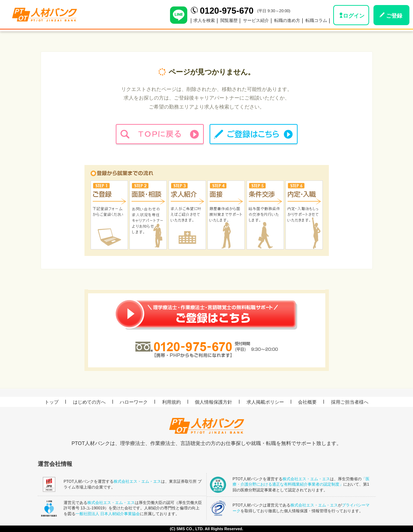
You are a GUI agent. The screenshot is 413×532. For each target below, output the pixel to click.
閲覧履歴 (229, 20)
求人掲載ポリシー (265, 402)
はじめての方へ (89, 402)
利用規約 (171, 402)
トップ (52, 402)
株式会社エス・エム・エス (137, 481)
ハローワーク (134, 402)
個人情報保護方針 (214, 402)
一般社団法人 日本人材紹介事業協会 (108, 514)
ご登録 (394, 16)
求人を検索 (204, 20)
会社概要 (307, 402)
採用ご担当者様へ (350, 402)
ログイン (354, 16)
